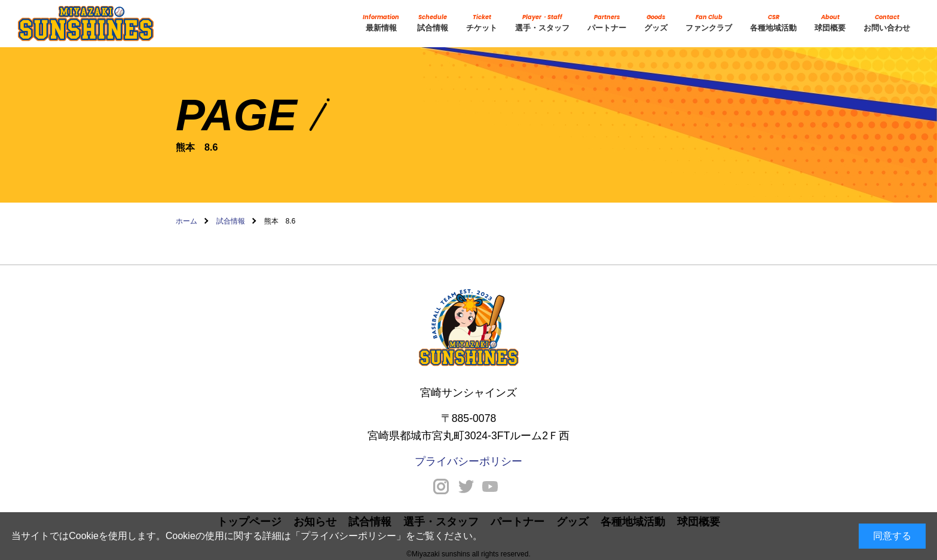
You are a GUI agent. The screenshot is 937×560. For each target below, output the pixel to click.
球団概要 (830, 22)
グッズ (656, 22)
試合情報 (433, 22)
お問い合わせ (887, 22)
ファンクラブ (709, 22)
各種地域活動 (773, 22)
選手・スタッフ (542, 22)
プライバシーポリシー (348, 536)
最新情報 (381, 22)
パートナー (607, 22)
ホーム (186, 221)
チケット (482, 22)
